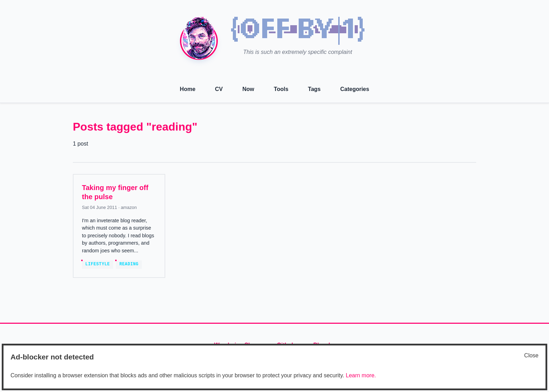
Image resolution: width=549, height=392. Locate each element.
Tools (281, 89)
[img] (298, 31)
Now (248, 89)
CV (219, 89)
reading (129, 264)
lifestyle (98, 264)
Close (531, 355)
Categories (355, 89)
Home (188, 89)
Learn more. (361, 375)
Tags (314, 89)
